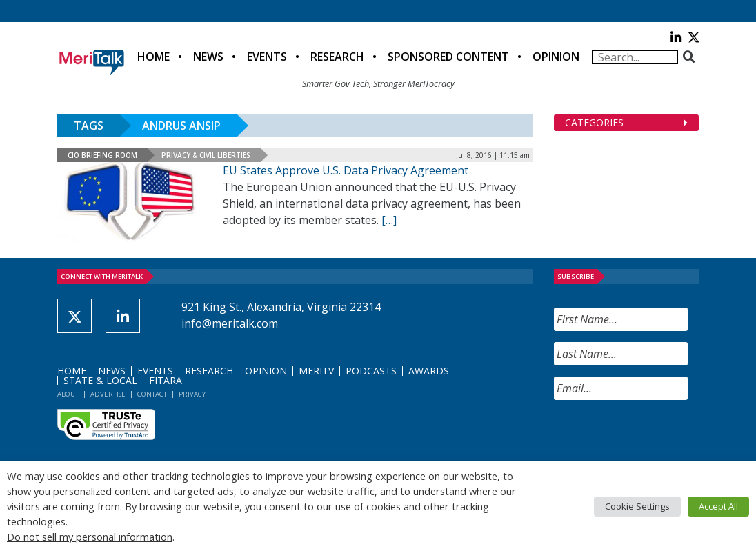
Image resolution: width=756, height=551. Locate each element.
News (208, 57)
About (68, 394)
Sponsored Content (448, 57)
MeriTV (316, 371)
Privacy (192, 394)
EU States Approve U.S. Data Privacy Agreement (346, 170)
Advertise (108, 394)
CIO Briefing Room (102, 155)
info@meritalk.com (230, 323)
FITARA (166, 380)
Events (267, 57)
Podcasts (371, 371)
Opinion (556, 57)
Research (337, 57)
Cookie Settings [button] (637, 506)
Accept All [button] (718, 506)
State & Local (100, 380)
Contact (152, 394)
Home (153, 57)
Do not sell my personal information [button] (90, 537)
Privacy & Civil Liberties (206, 155)
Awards (429, 371)
